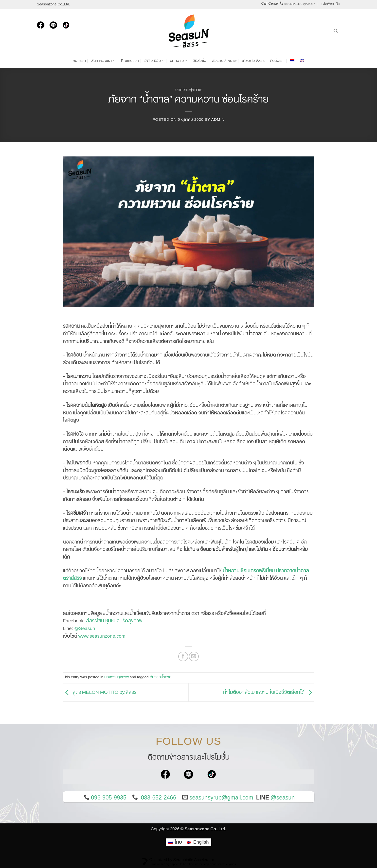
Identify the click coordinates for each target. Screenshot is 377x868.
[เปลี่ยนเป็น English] (198, 842)
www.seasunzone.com (102, 636)
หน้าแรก (79, 61)
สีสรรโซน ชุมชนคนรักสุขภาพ (114, 621)
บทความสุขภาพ (189, 90)
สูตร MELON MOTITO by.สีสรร (100, 692)
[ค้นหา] (336, 31)
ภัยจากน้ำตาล (161, 677)
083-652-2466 (293, 4)
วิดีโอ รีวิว (154, 61)
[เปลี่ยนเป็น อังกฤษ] (302, 61)
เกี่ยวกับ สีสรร (253, 61)
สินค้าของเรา (103, 61)
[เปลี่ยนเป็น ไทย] (175, 842)
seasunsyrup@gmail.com (221, 798)
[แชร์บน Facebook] (183, 657)
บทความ (178, 61)
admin (218, 120)
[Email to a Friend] (194, 657)
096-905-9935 (109, 798)
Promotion (130, 61)
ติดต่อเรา (277, 61)
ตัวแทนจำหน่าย (224, 61)
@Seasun (85, 629)
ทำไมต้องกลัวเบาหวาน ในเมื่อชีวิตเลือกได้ (269, 692)
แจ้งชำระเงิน (330, 4)
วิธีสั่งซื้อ (200, 61)
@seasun (309, 4)
